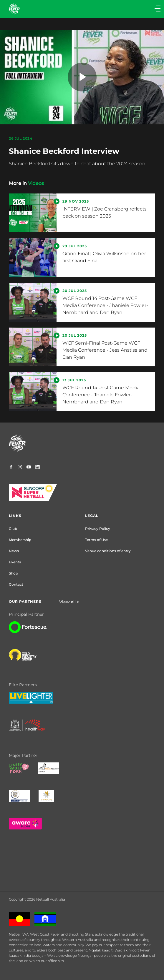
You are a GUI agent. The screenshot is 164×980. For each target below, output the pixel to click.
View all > (69, 602)
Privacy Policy (98, 529)
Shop (13, 573)
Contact (16, 584)
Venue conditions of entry (108, 551)
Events (15, 562)
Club (13, 529)
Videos (36, 183)
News (14, 551)
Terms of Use (96, 540)
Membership (20, 540)
